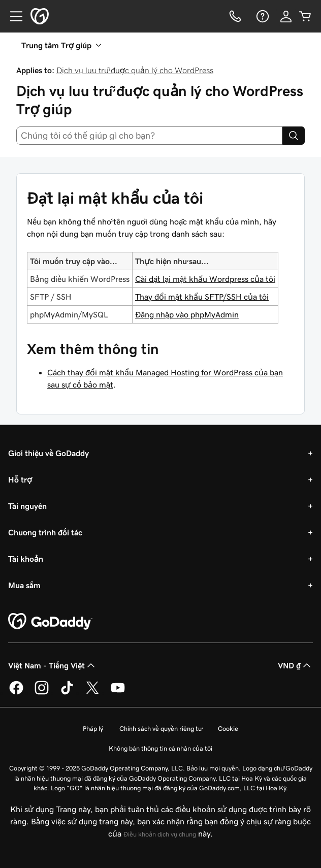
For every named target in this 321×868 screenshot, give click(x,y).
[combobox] (149, 136)
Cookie (228, 729)
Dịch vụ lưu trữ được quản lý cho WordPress (135, 70)
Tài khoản (26, 559)
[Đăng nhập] (286, 16)
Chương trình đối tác (45, 532)
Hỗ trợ (20, 479)
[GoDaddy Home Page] (50, 622)
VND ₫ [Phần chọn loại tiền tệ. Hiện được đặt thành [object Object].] (295, 665)
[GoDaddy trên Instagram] (42, 693)
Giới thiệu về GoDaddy (49, 453)
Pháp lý (93, 729)
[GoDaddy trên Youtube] (118, 693)
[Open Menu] (12, 16)
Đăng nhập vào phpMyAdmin (187, 314)
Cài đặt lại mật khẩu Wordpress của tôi (205, 279)
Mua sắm (24, 585)
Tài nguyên (27, 506)
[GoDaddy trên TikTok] (67, 693)
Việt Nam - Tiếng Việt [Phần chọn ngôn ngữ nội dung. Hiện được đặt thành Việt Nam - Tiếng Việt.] (53, 665)
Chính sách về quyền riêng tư (160, 729)
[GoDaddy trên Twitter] (92, 693)
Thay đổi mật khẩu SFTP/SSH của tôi (202, 297)
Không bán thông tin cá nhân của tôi (160, 748)
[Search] (294, 136)
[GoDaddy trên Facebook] (16, 693)
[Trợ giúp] (262, 16)
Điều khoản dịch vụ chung (160, 834)
